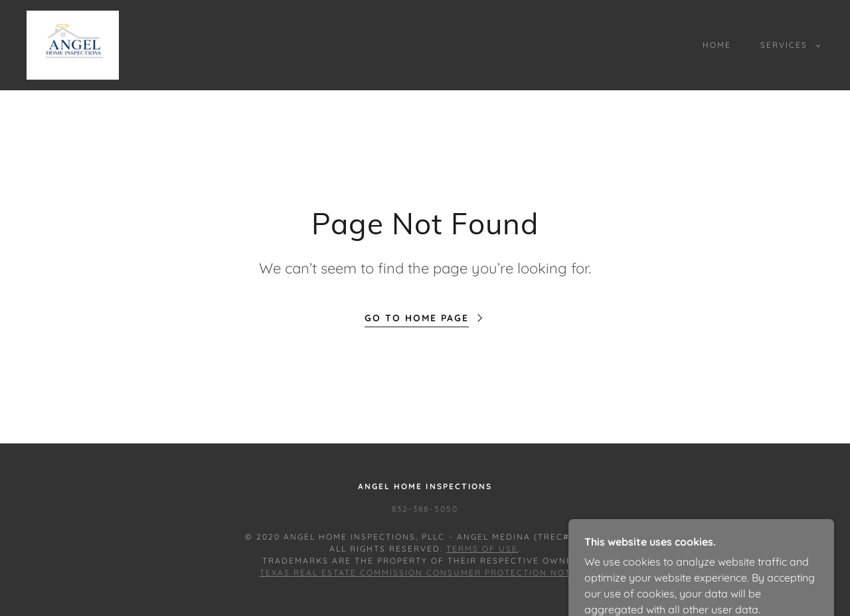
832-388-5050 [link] (425, 509)
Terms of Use (482, 549)
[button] (788, 45)
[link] (73, 44)
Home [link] (717, 45)
